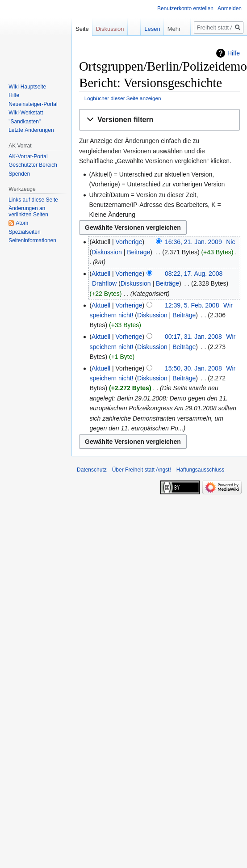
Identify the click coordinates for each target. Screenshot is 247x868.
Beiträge (138, 252)
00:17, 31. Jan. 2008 (193, 337)
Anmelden (230, 8)
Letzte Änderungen (31, 130)
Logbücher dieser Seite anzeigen (123, 98)
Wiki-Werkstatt (26, 113)
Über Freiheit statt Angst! (142, 470)
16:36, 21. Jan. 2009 (193, 242)
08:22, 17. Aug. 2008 (194, 274)
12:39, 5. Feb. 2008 (192, 305)
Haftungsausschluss (200, 470)
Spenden (19, 174)
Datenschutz (92, 470)
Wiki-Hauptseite (27, 87)
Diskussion (107, 252)
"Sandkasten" (25, 122)
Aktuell (101, 274)
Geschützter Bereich (33, 165)
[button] (159, 120)
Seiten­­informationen (32, 240)
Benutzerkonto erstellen (185, 8)
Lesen (145, 29)
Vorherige (129, 242)
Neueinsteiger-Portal (33, 104)
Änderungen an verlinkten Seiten (28, 211)
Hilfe (234, 53)
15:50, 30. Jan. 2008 (193, 368)
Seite (82, 29)
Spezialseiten (24, 232)
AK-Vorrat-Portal (28, 156)
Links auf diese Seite (33, 200)
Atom (22, 223)
